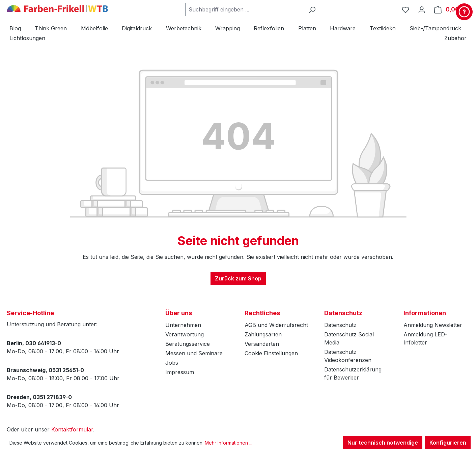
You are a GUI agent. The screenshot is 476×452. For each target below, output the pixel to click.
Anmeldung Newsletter (433, 325)
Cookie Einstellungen (271, 353)
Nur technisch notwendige (383, 443)
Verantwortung (185, 334)
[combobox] (245, 9)
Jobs (172, 363)
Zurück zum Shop (238, 278)
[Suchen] (312, 9)
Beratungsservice (188, 344)
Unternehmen (183, 325)
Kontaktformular (72, 429)
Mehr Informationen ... (229, 443)
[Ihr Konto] (422, 9)
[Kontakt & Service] (464, 12)
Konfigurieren (448, 443)
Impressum (180, 372)
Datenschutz (340, 325)
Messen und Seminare (194, 353)
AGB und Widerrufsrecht (276, 325)
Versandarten (262, 344)
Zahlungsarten (263, 334)
